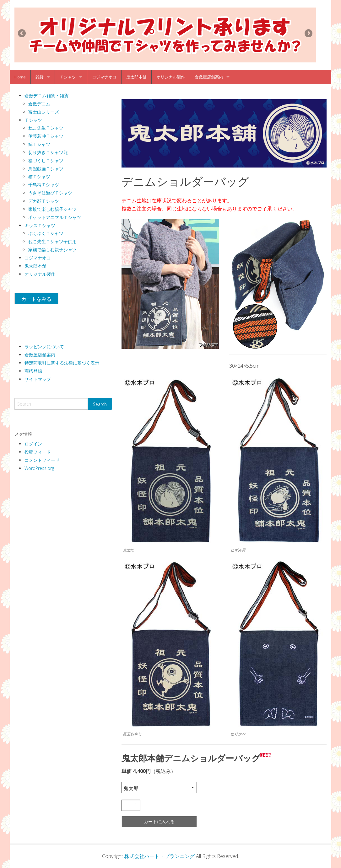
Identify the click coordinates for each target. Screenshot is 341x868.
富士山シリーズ (44, 112)
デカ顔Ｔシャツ (44, 201)
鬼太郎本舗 (136, 77)
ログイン (33, 444)
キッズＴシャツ (40, 225)
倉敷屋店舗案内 (209, 77)
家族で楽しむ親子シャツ (52, 209)
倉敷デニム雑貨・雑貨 (46, 96)
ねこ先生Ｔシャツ (46, 128)
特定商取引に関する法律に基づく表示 (62, 363)
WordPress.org (39, 468)
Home (20, 77)
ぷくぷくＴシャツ (46, 233)
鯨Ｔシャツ (39, 144)
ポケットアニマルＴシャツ (55, 217)
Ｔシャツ (68, 77)
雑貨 (40, 77)
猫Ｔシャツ (39, 176)
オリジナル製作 (171, 77)
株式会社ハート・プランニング (160, 856)
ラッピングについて (44, 346)
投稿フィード (38, 452)
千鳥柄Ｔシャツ (44, 185)
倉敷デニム (39, 104)
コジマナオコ (104, 77)
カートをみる (36, 299)
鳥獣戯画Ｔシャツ (46, 169)
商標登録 (33, 371)
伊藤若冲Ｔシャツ (46, 136)
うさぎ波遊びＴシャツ (50, 193)
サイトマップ (38, 379)
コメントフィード (42, 460)
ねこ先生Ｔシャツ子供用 (52, 241)
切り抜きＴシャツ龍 (48, 152)
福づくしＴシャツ (46, 160)
